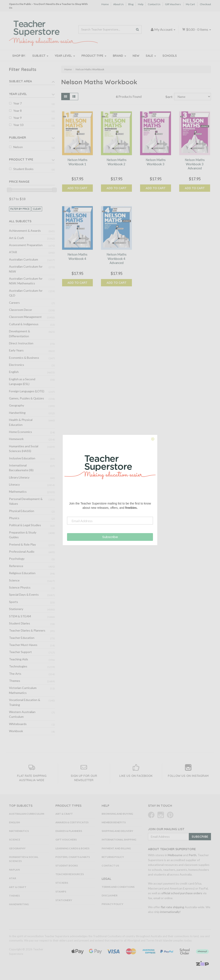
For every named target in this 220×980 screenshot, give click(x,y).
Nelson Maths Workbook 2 (117, 162)
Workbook (16, 731)
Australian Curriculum (24, 259)
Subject (40, 56)
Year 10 (18, 125)
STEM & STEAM (20, 616)
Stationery (16, 609)
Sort (168, 97)
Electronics (17, 365)
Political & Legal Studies (25, 525)
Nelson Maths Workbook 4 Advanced (117, 258)
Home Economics (21, 432)
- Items (196, 29)
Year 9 (18, 118)
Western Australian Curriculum (22, 714)
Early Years (16, 350)
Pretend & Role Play (22, 544)
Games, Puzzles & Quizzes (27, 398)
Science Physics (20, 587)
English (14, 372)
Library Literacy (19, 477)
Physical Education (22, 511)
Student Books (23, 169)
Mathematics (18, 492)
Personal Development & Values (26, 501)
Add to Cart (77, 188)
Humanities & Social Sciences (24, 859)
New (136, 56)
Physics (14, 518)
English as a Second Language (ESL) (22, 381)
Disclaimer (110, 895)
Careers (14, 303)
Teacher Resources (70, 874)
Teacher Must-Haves (23, 645)
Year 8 (18, 111)
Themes (15, 681)
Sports (14, 602)
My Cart (190, 4)
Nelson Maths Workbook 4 (77, 256)
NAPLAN (14, 870)
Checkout (205, 4)
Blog (131, 4)
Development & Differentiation (20, 334)
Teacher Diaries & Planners (27, 630)
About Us (118, 4)
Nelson (18, 147)
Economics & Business (24, 358)
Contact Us (154, 4)
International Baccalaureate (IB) (21, 468)
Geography (17, 405)
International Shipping (119, 840)
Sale (151, 56)
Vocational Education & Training (25, 702)
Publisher (18, 137)
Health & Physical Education (21, 422)
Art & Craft (17, 238)
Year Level (65, 56)
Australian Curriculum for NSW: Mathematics (26, 281)
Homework (16, 439)
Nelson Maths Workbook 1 (77, 162)
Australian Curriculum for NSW (26, 269)
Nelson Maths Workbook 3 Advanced (195, 164)
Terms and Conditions (118, 887)
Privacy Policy (112, 904)
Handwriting (17, 413)
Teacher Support (20, 652)
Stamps (61, 892)
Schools (170, 56)
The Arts (15, 674)
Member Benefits (114, 822)
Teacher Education (22, 638)
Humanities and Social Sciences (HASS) (24, 449)
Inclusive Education (22, 458)
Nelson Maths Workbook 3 (156, 162)
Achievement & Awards (25, 231)
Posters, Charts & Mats (73, 857)
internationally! (170, 912)
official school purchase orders (182, 893)
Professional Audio (22, 551)
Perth (192, 855)
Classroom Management (25, 317)
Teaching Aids (19, 659)
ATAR (13, 252)
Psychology (17, 559)
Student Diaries (20, 623)
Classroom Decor (21, 310)
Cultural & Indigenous (24, 324)
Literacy (14, 484)
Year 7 (18, 103)
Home (105, 4)
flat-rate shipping (172, 907)
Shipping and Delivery (117, 831)
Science (14, 580)
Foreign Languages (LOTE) (27, 391)
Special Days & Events (24, 594)
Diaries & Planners (69, 831)
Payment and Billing (116, 848)
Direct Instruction (21, 343)
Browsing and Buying (117, 814)
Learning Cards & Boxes (72, 848)
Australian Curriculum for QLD (26, 293)
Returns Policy (113, 857)
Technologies (18, 666)
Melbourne (175, 855)
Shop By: (19, 56)
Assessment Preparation (26, 245)
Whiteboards (18, 724)
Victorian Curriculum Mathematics (23, 690)
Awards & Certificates (72, 822)
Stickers (62, 883)
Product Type (94, 56)
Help (141, 4)
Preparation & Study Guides (23, 535)
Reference (16, 566)
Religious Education (22, 573)
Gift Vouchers (173, 4)
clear (37, 209)
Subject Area (21, 81)
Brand (119, 56)
